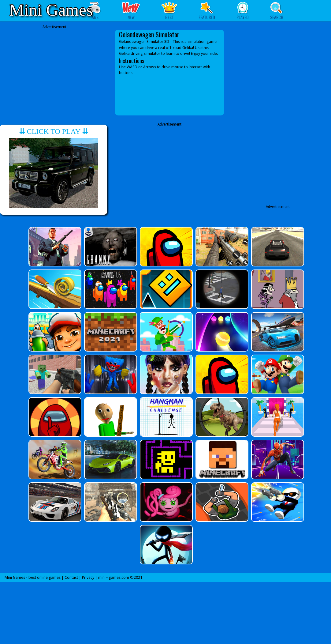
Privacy (88, 577)
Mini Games (51, 10)
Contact (71, 577)
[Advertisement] (54, 68)
